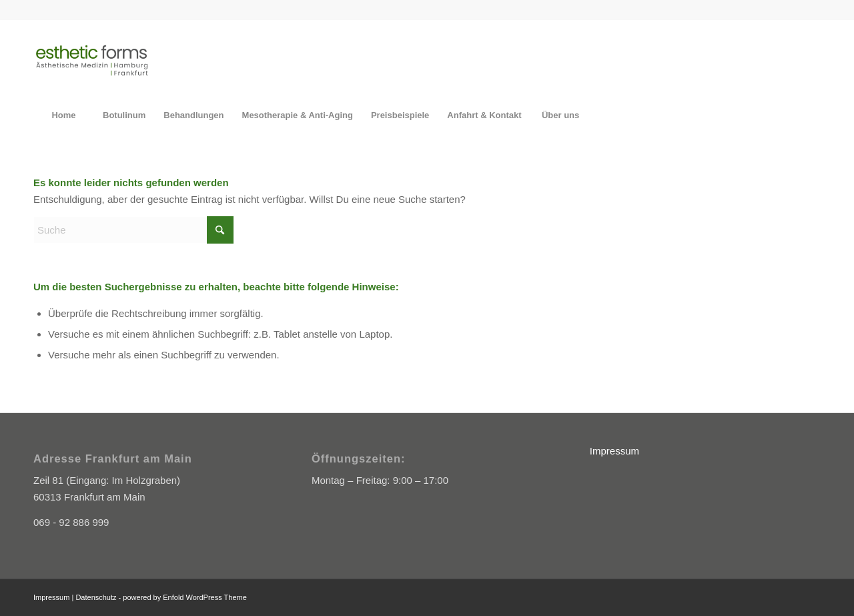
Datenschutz (96, 597)
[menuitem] (63, 115)
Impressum (614, 451)
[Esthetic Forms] (91, 59)
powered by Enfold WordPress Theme (184, 597)
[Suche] (133, 230)
